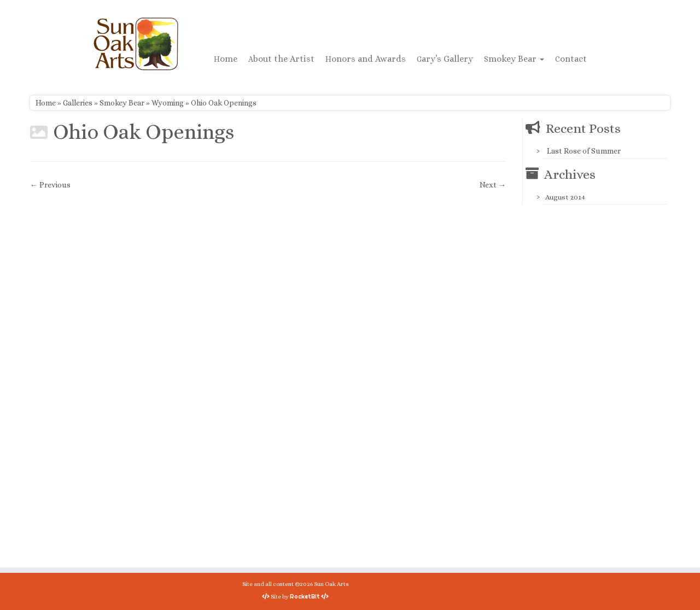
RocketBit (305, 596)
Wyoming (168, 103)
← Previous (50, 185)
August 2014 (565, 197)
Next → (493, 185)
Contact (571, 59)
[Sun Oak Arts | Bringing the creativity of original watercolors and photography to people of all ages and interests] (136, 44)
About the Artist (281, 59)
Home (226, 59)
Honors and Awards (366, 59)
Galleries (78, 103)
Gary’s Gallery (445, 59)
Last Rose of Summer (584, 151)
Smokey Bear (514, 59)
